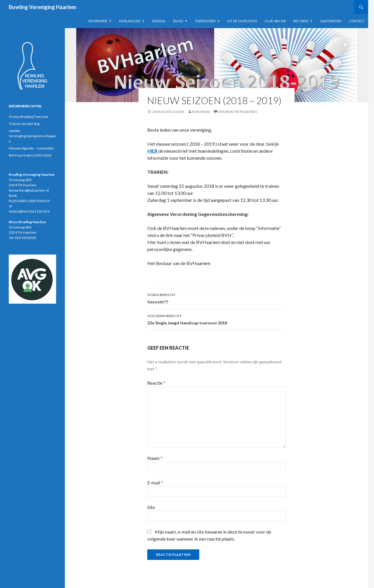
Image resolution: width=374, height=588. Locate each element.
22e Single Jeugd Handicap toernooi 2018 (217, 319)
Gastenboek (331, 21)
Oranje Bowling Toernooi (28, 117)
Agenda (159, 21)
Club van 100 (275, 21)
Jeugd (178, 21)
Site (151, 507)
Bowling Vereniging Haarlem (42, 7)
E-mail (155, 483)
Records (301, 21)
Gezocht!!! (217, 298)
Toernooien (205, 21)
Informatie (98, 21)
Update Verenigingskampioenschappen (32, 136)
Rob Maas (201, 112)
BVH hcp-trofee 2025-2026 (30, 155)
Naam (155, 458)
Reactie (156, 383)
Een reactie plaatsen (238, 112)
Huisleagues (130, 21)
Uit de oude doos (242, 21)
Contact (357, 21)
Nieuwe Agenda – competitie (31, 148)
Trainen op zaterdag (24, 124)
